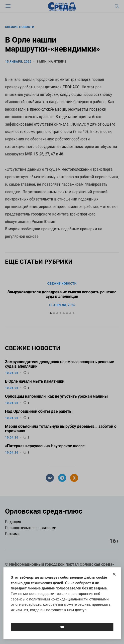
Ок (62, 627)
